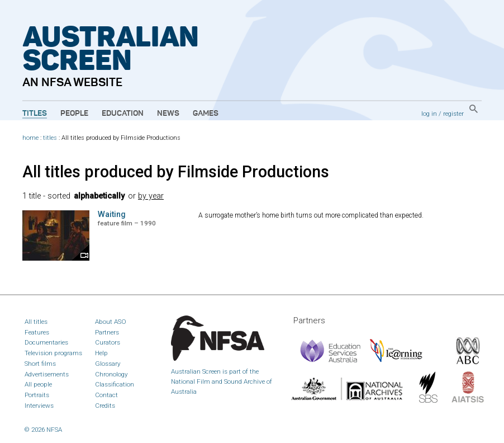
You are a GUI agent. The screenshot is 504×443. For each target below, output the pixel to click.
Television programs (53, 353)
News (168, 114)
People (74, 114)
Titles (35, 114)
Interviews (39, 406)
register (453, 114)
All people (38, 384)
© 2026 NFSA (43, 430)
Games (206, 114)
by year (151, 196)
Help (101, 353)
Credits (105, 406)
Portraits (37, 395)
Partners (107, 332)
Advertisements (47, 374)
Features (37, 332)
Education (123, 114)
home (30, 138)
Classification (115, 384)
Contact (106, 395)
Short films (40, 364)
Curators (108, 342)
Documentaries (46, 342)
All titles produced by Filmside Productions (176, 172)
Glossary (108, 364)
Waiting (112, 215)
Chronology (111, 374)
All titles (36, 322)
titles (50, 138)
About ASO (111, 322)
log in (429, 114)
